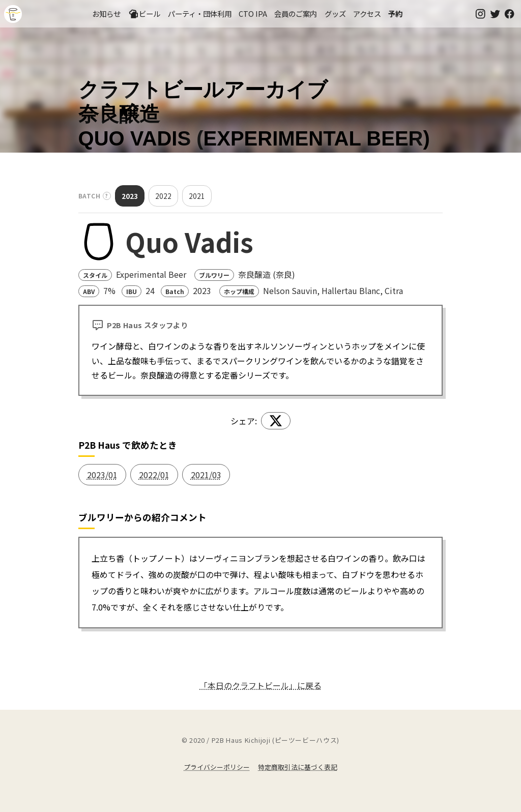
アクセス (367, 13)
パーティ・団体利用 (200, 13)
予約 (395, 13)
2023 (130, 196)
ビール (144, 14)
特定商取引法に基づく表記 (298, 767)
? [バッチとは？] (107, 196)
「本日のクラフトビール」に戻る (260, 685)
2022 (163, 196)
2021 (197, 196)
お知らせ (106, 13)
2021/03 (206, 475)
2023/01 (102, 475)
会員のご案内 (296, 13)
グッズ (335, 13)
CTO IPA (253, 13)
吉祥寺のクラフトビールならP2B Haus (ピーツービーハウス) (13, 14)
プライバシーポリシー (217, 767)
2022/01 (154, 475)
